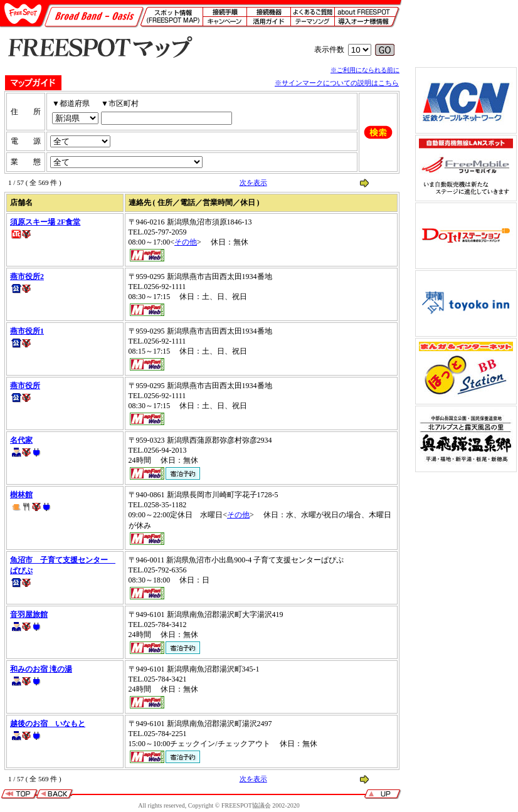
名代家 (21, 440)
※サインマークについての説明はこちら (337, 83)
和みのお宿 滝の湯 (41, 669)
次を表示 (253, 182)
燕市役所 (25, 386)
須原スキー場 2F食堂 (45, 222)
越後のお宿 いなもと (48, 724)
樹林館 (21, 495)
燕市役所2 (27, 277)
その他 (186, 242)
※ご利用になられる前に (365, 70)
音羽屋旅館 (29, 614)
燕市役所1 (27, 331)
